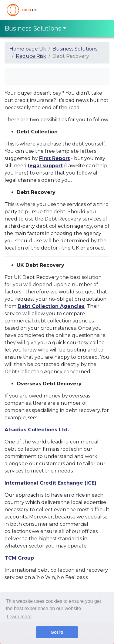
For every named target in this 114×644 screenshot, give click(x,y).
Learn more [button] (19, 617)
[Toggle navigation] (101, 10)
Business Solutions (75, 49)
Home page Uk (28, 49)
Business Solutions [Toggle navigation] (33, 28)
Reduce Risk (31, 56)
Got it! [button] (57, 632)
